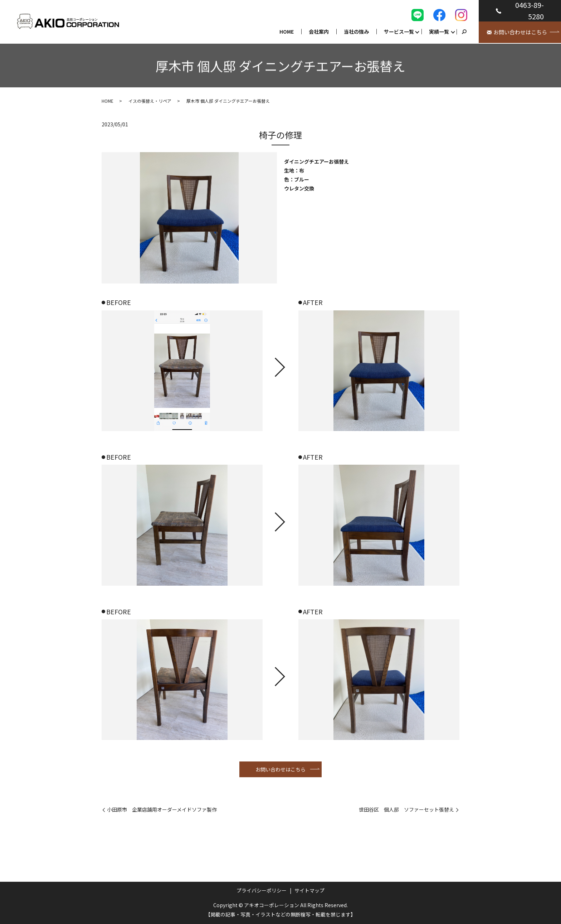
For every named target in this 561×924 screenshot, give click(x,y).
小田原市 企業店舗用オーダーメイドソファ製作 (162, 810)
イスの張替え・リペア (150, 101)
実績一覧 (439, 32)
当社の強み (356, 32)
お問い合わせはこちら (280, 769)
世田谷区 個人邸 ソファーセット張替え (406, 810)
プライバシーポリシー (262, 890)
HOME (287, 32)
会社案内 (319, 32)
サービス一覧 (399, 32)
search (464, 32)
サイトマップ (309, 890)
